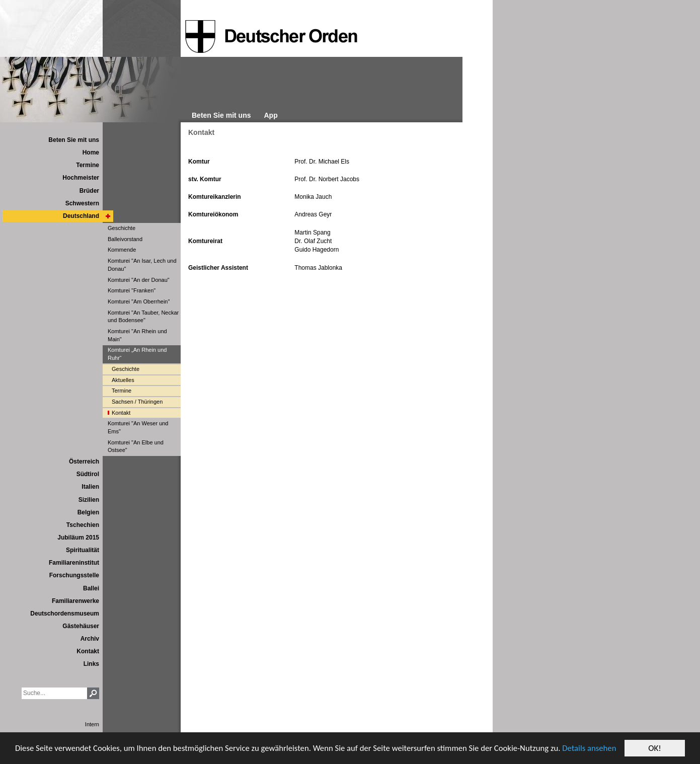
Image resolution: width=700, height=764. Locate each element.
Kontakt (201, 132)
